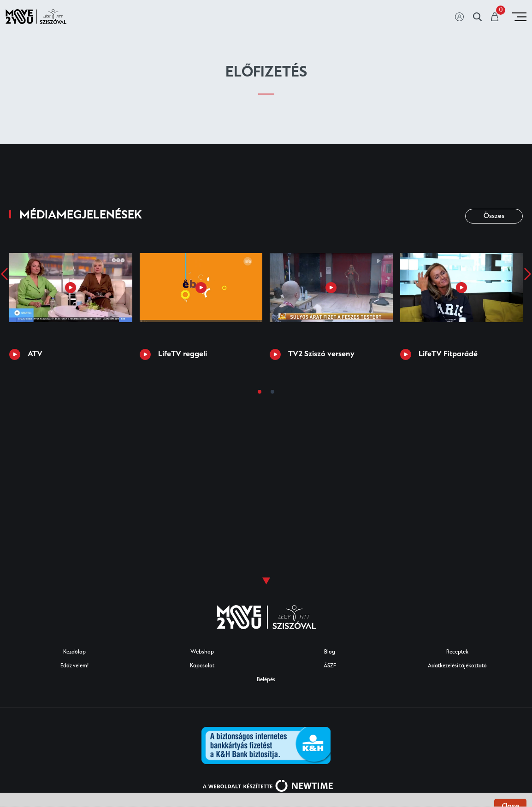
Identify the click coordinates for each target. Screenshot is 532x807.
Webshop (202, 652)
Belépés (266, 680)
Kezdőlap (74, 652)
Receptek (457, 652)
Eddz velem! (74, 666)
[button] (260, 392)
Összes (494, 216)
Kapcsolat (202, 666)
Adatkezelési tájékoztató (457, 666)
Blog (330, 652)
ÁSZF (330, 666)
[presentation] (4, 274)
